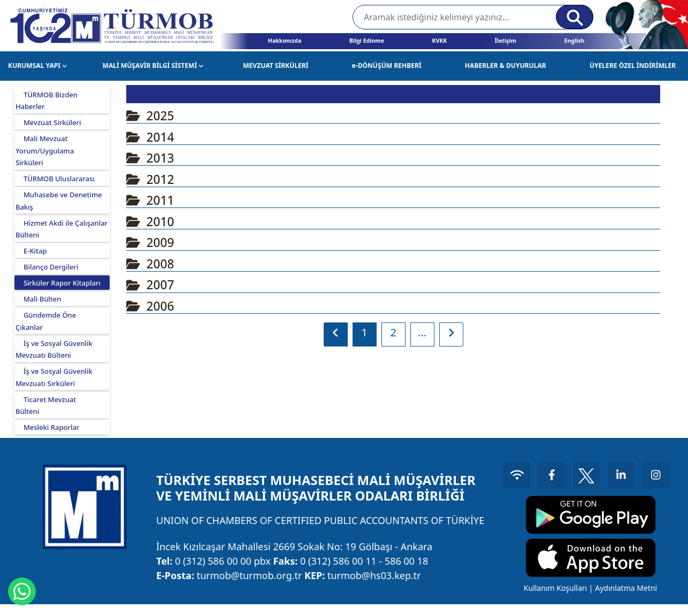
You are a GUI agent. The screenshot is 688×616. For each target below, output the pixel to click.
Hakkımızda (285, 41)
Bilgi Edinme (367, 41)
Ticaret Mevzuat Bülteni (46, 406)
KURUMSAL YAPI (37, 66)
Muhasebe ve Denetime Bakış (59, 201)
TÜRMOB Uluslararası (59, 179)
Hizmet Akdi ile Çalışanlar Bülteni (62, 229)
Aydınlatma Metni (626, 588)
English (574, 41)
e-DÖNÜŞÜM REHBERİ (387, 66)
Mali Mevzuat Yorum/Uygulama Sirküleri (45, 151)
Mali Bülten (43, 299)
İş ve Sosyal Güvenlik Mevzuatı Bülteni (54, 349)
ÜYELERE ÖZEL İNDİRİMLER (633, 66)
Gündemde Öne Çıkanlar (46, 321)
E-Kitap (35, 251)
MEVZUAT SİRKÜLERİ (276, 66)
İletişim (506, 41)
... (422, 332)
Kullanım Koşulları (555, 588)
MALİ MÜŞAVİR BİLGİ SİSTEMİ (153, 66)
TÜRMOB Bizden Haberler (47, 101)
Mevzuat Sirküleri (52, 122)
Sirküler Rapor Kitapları (62, 283)
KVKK (439, 41)
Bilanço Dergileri (51, 267)
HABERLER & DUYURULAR (506, 66)
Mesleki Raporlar (51, 427)
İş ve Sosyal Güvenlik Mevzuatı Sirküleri (54, 377)
